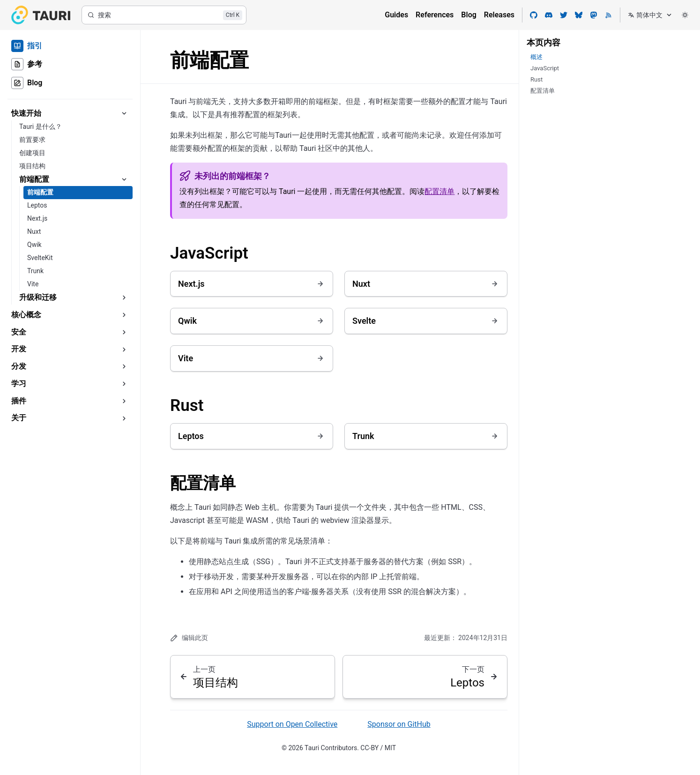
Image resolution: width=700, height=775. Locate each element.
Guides (396, 15)
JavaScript (209, 253)
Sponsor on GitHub (399, 724)
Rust (187, 406)
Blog (469, 15)
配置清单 (439, 191)
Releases (499, 15)
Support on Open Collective (292, 724)
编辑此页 (189, 638)
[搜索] (164, 15)
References (435, 15)
